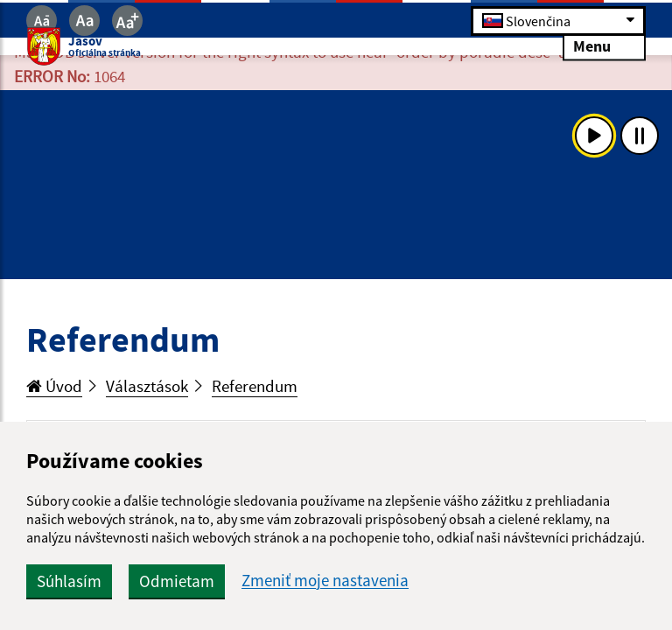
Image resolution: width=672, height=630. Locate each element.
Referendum (255, 386)
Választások (147, 386)
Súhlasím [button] (69, 581)
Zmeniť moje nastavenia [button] (325, 581)
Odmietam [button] (177, 581)
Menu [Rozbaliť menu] (604, 46)
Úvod (54, 386)
